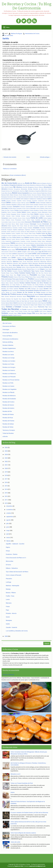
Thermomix (41, 307)
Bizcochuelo (25, 197)
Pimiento (11, 277)
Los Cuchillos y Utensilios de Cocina (17, 631)
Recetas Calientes (25, 283)
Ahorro (3, 187)
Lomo (34, 258)
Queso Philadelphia (35, 281)
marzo (8, 537)
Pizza (27, 277)
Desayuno (27, 224)
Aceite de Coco (21, 183)
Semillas (49, 303)
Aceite (15, 183)
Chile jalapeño (40, 207)
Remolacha (19, 297)
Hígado (8, 247)
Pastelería (22, 273)
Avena (10, 193)
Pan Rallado (8, 271)
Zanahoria (4, 315)
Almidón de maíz (38, 189)
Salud (15, 303)
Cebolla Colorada (40, 203)
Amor (50, 189)
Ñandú (29, 269)
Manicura (15, 260)
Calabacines (33, 199)
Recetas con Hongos (45, 285)
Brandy (50, 197)
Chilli (46, 207)
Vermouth (11, 313)
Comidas (23, 216)
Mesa (3, 265)
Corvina (20, 218)
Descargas (33, 224)
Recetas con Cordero (21, 285)
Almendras (24, 189)
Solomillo (28, 305)
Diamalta (39, 224)
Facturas (49, 232)
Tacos (44, 305)
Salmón (46, 299)
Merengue (35, 263)
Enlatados (30, 228)
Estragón (39, 230)
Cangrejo (8, 201)
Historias (16, 247)
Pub (46, 279)
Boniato (36, 197)
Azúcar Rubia (41, 193)
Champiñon (16, 207)
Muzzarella (9, 267)
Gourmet (22, 239)
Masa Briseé (23, 262)
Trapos (12, 311)
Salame (35, 299)
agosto (9, 520)
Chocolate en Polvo (21, 208)
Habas (43, 241)
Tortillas (4, 311)
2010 (6, 503)
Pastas (16, 273)
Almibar (30, 189)
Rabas (7, 283)
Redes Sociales (5, 297)
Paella (50, 269)
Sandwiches (35, 303)
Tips (46, 307)
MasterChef (37, 262)
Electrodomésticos (7, 228)
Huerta (45, 247)
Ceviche (50, 205)
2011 (6, 500)
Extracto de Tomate (36, 232)
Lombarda (29, 258)
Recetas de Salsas (22, 294)
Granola (27, 239)
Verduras (5, 313)
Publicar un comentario (10, 169)
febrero (9, 541)
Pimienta (5, 277)
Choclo (50, 207)
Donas (22, 226)
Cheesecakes (29, 207)
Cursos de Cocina (16, 222)
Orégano (42, 269)
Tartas (3, 307)
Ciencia (38, 208)
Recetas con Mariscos (21, 287)
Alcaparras (31, 187)
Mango (10, 260)
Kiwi (10, 254)
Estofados (33, 230)
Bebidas (39, 195)
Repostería (31, 296)
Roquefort (16, 299)
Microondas (16, 265)
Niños (37, 267)
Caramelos (35, 201)
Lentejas (49, 256)
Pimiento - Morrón (11, 613)
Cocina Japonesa (32, 212)
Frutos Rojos (9, 238)
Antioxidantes (16, 191)
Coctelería (42, 214)
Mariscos (16, 262)
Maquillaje (42, 260)
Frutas (49, 235)
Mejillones (10, 263)
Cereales (36, 205)
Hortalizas (40, 247)
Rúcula (24, 299)
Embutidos (15, 228)
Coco (28, 214)
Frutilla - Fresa (10, 596)
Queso (8, 617)
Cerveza (45, 205)
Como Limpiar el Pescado (14, 575)
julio (8, 523)
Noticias (41, 267)
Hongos (30, 247)
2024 (6, 454)
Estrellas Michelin (47, 230)
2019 (6, 472)
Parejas (42, 271)
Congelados (49, 216)
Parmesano (48, 271)
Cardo (46, 201)
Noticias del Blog (8, 342)
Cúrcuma (49, 220)
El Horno (8, 565)
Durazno (36, 226)
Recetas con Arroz (37, 283)
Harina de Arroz (19, 243)
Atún (6, 193)
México (10, 265)
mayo (8, 530)
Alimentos (5, 189)
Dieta (10, 226)
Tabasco (40, 305)
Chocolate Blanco (12, 208)
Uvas (33, 311)
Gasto (42, 238)
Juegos (36, 252)
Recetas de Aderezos (14, 291)
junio (8, 527)
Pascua (12, 273)
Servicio (3, 305)
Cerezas (41, 205)
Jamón (19, 252)
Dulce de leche (29, 226)
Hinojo (12, 247)
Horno (35, 247)
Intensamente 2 (5, 252)
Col (51, 214)
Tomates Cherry (38, 309)
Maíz (43, 258)
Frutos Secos (16, 237)
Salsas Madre (9, 303)
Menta (30, 263)
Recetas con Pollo (25, 289)
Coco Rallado (34, 214)
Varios (45, 311)
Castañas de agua (16, 203)
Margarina (49, 260)
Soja (24, 305)
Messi (6, 265)
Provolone (42, 279)
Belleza (44, 195)
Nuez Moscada (13, 269)
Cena (24, 205)
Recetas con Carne (8, 355)
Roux (20, 299)
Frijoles (40, 236)
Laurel (29, 254)
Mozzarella (44, 265)
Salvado (19, 303)
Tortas (50, 309)
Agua (50, 185)
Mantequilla (29, 260)
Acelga (24, 185)
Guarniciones (16, 241)
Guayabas (23, 241)
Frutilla (3, 237)
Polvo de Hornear (7, 279)
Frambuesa (4, 236)
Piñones (23, 277)
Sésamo (8, 305)
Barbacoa (16, 195)
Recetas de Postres (9, 294)
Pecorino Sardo (48, 273)
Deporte (22, 224)
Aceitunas (19, 185)
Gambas (32, 237)
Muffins (50, 265)
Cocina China (43, 210)
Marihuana (9, 262)
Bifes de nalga (17, 197)
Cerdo (31, 205)
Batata (25, 195)
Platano (31, 277)
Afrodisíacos (45, 185)
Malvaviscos (48, 258)
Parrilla (3, 273)
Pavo (42, 273)
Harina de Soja (5, 245)
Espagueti (10, 230)
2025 (6, 451)
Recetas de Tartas (33, 294)
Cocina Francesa (12, 212)
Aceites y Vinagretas (10, 185)
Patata (33, 273)
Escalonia (49, 228)
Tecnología (25, 307)
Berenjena (4, 197)
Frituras (44, 235)
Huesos (49, 247)
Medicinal (4, 263)
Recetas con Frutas (33, 285)
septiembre (10, 517)
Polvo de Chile (48, 277)
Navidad (33, 267)
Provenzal (37, 279)
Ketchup (50, 252)
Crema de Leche (37, 218)
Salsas (45, 301)
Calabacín (26, 199)
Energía (25, 228)
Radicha (12, 283)
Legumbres (43, 256)
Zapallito (10, 315)
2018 (6, 475)
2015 (6, 486)
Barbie (21, 195)
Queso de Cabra (25, 281)
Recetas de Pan (22, 292)
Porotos (26, 279)
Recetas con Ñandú (33, 287)
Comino (28, 216)
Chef (35, 207)
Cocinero (24, 214)
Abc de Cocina (7, 183)
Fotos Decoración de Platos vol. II (16, 558)
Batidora (29, 195)
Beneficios (49, 195)
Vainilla (37, 311)
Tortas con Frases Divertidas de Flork (22, 783)
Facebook (44, 232)
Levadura (4, 258)
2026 (6, 447)
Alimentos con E (15, 774)
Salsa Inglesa (38, 301)
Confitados (42, 216)
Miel (22, 265)
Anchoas (8, 191)
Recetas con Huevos (8, 287)
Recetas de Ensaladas (27, 290)
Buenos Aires (13, 199)
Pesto (39, 275)
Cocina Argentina (24, 210)
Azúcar (15, 193)
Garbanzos (37, 238)
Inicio (28, 157)
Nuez (6, 269)
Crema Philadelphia (16, 220)
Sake (28, 299)
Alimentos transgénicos (14, 189)
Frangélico (14, 236)
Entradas (43, 228)
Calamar (45, 199)
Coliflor (3, 216)
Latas (26, 254)
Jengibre (24, 252)
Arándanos (32, 191)
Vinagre (29, 313)
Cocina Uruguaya (11, 214)
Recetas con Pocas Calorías (10, 289)
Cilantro (42, 208)
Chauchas (23, 207)
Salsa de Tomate (29, 301)
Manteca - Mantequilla (12, 586)
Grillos (3, 241)
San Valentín (28, 303)
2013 (6, 493)
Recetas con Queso (37, 289)
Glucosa (9, 239)
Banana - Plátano (11, 593)
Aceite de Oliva (30, 183)
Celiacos (19, 205)
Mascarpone (30, 262)
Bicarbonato (10, 197)
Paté (37, 273)
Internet (11, 252)
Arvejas (50, 191)
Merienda (41, 263)
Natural (28, 267)
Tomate (24, 309)
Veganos (49, 311)
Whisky (38, 313)
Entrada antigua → (46, 157)
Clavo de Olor (5, 210)
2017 (6, 479)
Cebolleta (8, 205)
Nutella (20, 269)
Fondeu (34, 234)
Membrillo (25, 263)
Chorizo (28, 208)
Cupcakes (44, 220)
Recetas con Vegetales (9, 389)
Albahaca (19, 187)
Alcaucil (36, 187)
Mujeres (4, 267)
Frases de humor (22, 236)
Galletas (27, 237)
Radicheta (16, 283)
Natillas (24, 267)
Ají (6, 187)
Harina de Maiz (48, 243)
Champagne (9, 207)
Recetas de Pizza (46, 292)
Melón (20, 263)
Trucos (20, 311)
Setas (12, 305)
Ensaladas (36, 228)
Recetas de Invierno (11, 293)
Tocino (50, 307)
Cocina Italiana (21, 212)
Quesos (44, 281)
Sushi (36, 305)
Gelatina (4, 239)
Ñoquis (33, 269)
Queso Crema (16, 281)
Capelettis (19, 201)
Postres (31, 279)
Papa (33, 271)
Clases (50, 208)
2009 (6, 636)
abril (8, 534)
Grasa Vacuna (42, 239)
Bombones (31, 197)
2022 (6, 461)
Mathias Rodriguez (17, 34)
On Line (37, 269)
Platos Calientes (37, 277)
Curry (10, 222)
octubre (9, 513)
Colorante (8, 216)
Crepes (33, 220)
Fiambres (8, 233)
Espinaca (27, 230)
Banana (4, 195)
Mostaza (37, 265)
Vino (34, 313)
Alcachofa (25, 187)
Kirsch (7, 254)
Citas (46, 208)
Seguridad (44, 303)
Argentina (38, 191)
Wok (41, 313)
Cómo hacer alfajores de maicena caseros (23, 833)
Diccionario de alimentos (10, 333)
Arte (46, 191)
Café (22, 199)
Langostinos (21, 254)
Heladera (28, 245)
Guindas (28, 241)
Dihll (18, 226)
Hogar (21, 247)
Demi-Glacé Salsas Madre (12, 224)
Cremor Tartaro (26, 220)
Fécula (3, 233)
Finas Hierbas (25, 234)
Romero (8, 299)
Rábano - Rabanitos (12, 568)
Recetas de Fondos (40, 290)
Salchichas (40, 299)
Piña (20, 277)
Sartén (6, 39)
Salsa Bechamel (11, 301)
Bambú (50, 193)
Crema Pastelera (6, 220)
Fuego (22, 238)
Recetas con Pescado (45, 287)
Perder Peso (13, 275)
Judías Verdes (31, 252)
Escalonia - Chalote (12, 554)
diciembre (9, 506)
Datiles (23, 222)
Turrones (25, 311)
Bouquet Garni (43, 197)
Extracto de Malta (25, 232)
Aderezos (39, 185)
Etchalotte (4, 232)
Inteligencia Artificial (46, 250)
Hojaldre (25, 247)
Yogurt (45, 313)
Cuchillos (38, 220)
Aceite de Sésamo (42, 183)
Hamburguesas (6, 243)
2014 (6, 489)
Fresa (36, 236)
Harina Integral (14, 245)
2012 (6, 496)
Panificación (27, 271)
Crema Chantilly (26, 218)
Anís (12, 191)
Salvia (23, 303)
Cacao (18, 199)
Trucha (16, 311)
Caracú (24, 201)
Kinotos (3, 254)
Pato (40, 273)
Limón (13, 258)
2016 (6, 482)
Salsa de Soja (20, 301)
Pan (3, 271)
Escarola (4, 230)
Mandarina (4, 260)
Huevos (4, 250)
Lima (9, 258)
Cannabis (14, 201)
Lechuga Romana (35, 256)
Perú (28, 275)
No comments (9, 35)
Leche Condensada (42, 254)
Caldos (49, 199)
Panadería (15, 271)
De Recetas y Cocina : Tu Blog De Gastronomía (26, 6)
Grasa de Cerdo (34, 239)
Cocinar (19, 214)
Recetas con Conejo (10, 285)
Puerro (50, 279)
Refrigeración (13, 297)
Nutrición (24, 269)
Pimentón (49, 275)
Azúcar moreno (33, 193)
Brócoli (3, 199)
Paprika (37, 271)
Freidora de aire (30, 236)
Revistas (49, 297)
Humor (10, 250)
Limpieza (19, 258)
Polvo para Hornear (18, 279)
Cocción (12, 210)
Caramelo (29, 201)
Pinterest (16, 277)
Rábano (3, 283)
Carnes (8, 203)
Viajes (15, 313)
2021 (6, 465)
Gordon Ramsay (16, 239)
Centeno (28, 205)
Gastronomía (48, 237)
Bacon (46, 193)
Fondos (39, 233)
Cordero (10, 218)
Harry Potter (22, 245)
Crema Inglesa (47, 218)
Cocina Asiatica (34, 210)
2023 (6, 458)
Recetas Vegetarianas (45, 294)
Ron (12, 299)
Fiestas (13, 234)
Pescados (33, 275)
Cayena (27, 203)
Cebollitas (14, 205)
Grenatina (49, 239)
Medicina (49, 262)
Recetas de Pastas (34, 292)
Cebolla (32, 203)
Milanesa (26, 265)
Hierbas (4, 247)
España (15, 230)
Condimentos (35, 216)
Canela (3, 201)
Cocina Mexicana (42, 212)
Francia (9, 236)
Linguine (24, 258)
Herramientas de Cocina (32, 34)
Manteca (21, 260)
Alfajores (41, 187)
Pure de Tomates (6, 281)
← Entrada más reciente (9, 157)
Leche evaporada (20, 256)
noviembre (9, 510)
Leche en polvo (10, 256)
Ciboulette (33, 208)
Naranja (19, 267)
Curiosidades (5, 222)
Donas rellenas (8, 675)
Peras (8, 275)
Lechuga (27, 256)
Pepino (3, 275)
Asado (3, 193)
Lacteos (14, 254)
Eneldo (20, 228)
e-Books (42, 226)
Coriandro (15, 218)
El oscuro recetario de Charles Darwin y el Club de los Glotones (29, 813)
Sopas (32, 305)
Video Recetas (22, 313)
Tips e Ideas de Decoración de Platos (17, 572)
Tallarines (49, 305)
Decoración (28, 222)
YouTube (49, 313)
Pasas (8, 273)
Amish (46, 189)
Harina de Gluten (39, 243)
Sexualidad (16, 305)
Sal (31, 299)
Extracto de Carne (16, 232)
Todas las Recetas (10, 309)
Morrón (32, 265)
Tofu (21, 309)
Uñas (29, 311)
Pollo (43, 277)
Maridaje (4, 262)
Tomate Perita (30, 309)
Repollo (25, 297)
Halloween (49, 241)
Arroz (43, 191)
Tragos (8, 311)
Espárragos (21, 230)
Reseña (37, 297)
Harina (13, 243)
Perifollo (24, 275)
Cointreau (47, 214)
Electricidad (48, 226)
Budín (7, 199)
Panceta (20, 271)
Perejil (19, 275)
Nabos (14, 267)
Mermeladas (48, 263)
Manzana (36, 260)
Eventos (9, 232)
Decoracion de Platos (40, 222)
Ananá (3, 191)
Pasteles (28, 273)
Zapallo (15, 315)
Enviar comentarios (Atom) (18, 175)
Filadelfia (18, 234)
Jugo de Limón (43, 252)
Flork (30, 233)
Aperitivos (22, 191)
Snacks (21, 305)
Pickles (43, 275)
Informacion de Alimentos (28, 249)
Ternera (35, 307)
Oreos (47, 269)
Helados (33, 245)
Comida (18, 216)
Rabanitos (49, 281)
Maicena (39, 258)
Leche (34, 254)
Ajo (15, 187)
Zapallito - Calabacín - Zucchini (15, 544)
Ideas (14, 250)
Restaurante (43, 296)
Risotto (3, 299)
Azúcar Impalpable (23, 193)
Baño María (10, 195)
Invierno (15, 252)
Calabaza (39, 199)
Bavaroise (34, 195)
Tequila (31, 307)
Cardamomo (41, 201)
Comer (13, 216)
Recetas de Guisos (8, 405)
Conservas (5, 218)
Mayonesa (43, 262)
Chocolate (5, 208)
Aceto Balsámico (31, 185)
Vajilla (41, 311)
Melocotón (16, 263)
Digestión (14, 226)
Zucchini (19, 315)
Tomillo (45, 309)
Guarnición (9, 241)
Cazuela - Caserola (11, 627)
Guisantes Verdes (36, 241)
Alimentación (48, 187)
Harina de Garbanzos (29, 243)
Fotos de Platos (47, 233)
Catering (23, 203)
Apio (27, 191)
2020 (6, 468)
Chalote (4, 207)
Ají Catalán (10, 187)
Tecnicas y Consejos (13, 307)
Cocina (16, 210)
